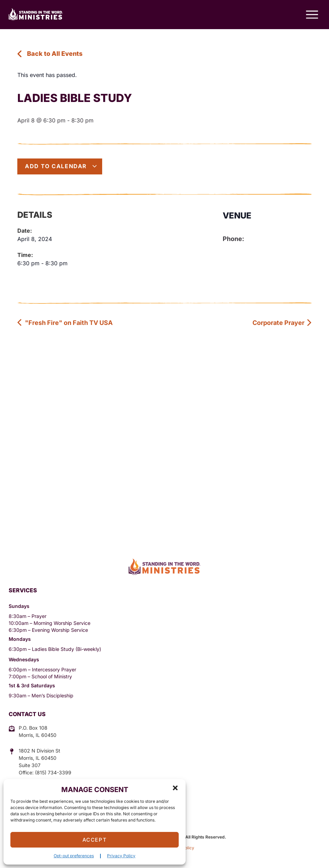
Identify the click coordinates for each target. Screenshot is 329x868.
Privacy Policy (121, 856)
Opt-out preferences (74, 856)
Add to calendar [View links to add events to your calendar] (61, 166)
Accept (95, 840)
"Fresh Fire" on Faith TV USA (65, 323)
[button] (175, 788)
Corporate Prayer (282, 323)
